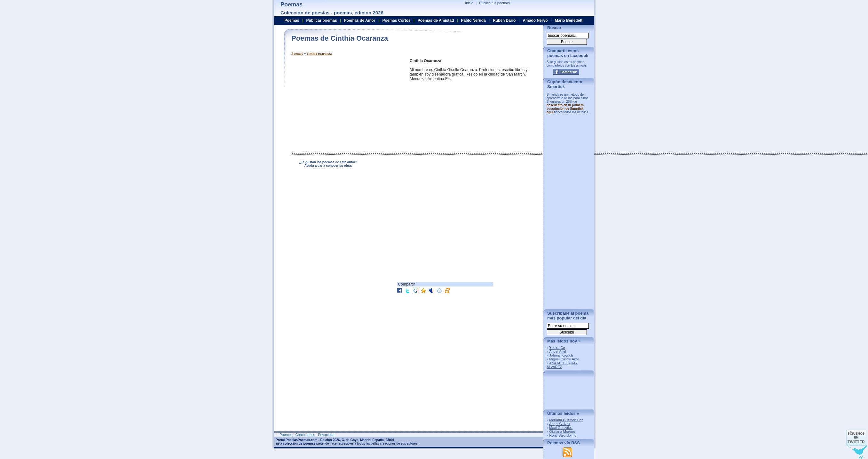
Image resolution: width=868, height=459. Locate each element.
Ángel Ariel (558, 351)
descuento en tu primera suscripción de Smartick (565, 107)
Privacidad (326, 435)
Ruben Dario (504, 20)
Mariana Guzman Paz (566, 420)
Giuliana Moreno (562, 431)
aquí (550, 112)
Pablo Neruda (473, 20)
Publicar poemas (322, 20)
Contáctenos (305, 435)
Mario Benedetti (569, 20)
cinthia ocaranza (319, 53)
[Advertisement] (345, 103)
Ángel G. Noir (560, 424)
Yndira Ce (557, 348)
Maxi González (561, 428)
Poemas (297, 53)
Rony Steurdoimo (563, 435)
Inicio (469, 3)
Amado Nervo (535, 20)
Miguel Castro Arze (564, 359)
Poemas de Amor (360, 20)
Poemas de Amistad (436, 20)
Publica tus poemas (494, 3)
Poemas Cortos (396, 20)
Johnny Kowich (561, 355)
